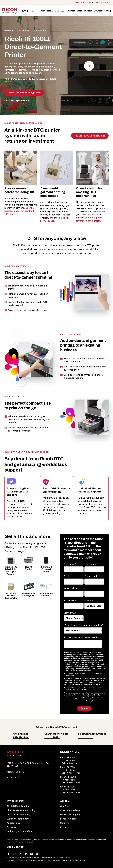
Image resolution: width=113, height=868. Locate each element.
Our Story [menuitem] (65, 806)
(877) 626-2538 (101, 3)
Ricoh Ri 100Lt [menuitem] (68, 787)
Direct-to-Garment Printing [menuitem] (21, 810)
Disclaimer (32, 860)
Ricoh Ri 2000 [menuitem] (67, 767)
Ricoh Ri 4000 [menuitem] (67, 757)
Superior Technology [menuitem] (18, 819)
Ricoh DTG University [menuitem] (18, 806)
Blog (109, 11)
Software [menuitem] (12, 827)
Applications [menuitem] (13, 823)
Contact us (80, 3)
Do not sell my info (54, 860)
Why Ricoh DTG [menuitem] (15, 801)
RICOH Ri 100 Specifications (90, 136)
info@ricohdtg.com (16, 772)
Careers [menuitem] (64, 823)
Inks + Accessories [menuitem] (71, 763)
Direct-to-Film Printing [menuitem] (19, 814)
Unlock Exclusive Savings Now (24, 93)
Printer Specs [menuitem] (69, 760)
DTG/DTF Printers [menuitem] (70, 752)
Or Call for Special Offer (17, 101)
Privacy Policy (12, 860)
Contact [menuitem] (64, 827)
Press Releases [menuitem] (68, 819)
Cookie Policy (42, 860)
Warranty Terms (68, 860)
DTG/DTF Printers (67, 11)
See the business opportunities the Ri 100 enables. (20, 211)
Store (80, 11)
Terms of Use (22, 860)
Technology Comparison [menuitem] (20, 831)
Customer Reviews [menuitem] (70, 810)
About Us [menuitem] (65, 801)
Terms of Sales (80, 860)
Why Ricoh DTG (49, 11)
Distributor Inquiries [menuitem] (71, 814)
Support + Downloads (94, 11)
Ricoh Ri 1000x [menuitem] (68, 777)
